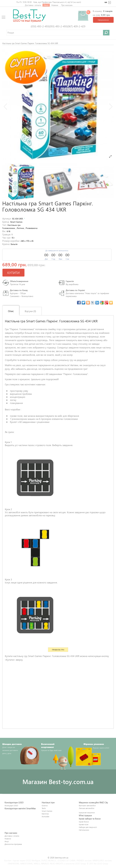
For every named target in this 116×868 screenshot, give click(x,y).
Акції (46, 5)
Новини (55, 5)
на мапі (77, 2)
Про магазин (67, 5)
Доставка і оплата (33, 5)
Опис (11, 311)
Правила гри (58, 650)
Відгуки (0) (30, 311)
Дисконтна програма (13, 844)
